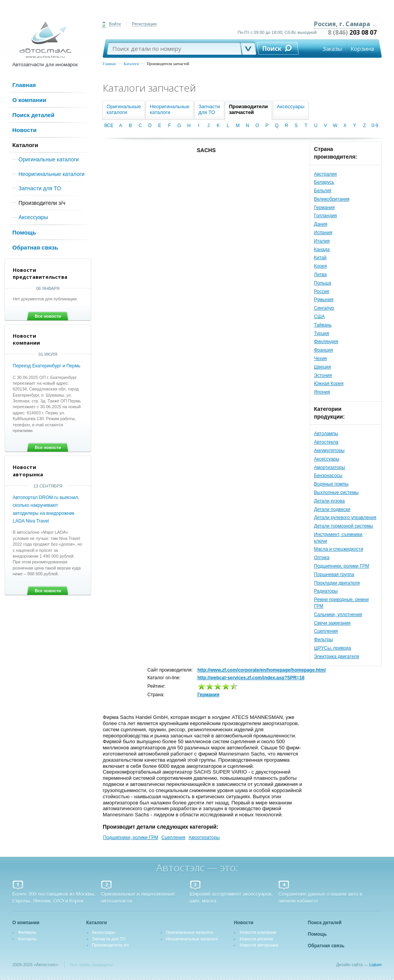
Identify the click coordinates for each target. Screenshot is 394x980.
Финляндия (326, 342)
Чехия (321, 358)
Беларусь (324, 182)
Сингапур (324, 308)
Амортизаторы (330, 467)
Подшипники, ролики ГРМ (341, 566)
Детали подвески (332, 509)
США (319, 317)
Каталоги (131, 64)
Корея (321, 266)
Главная (109, 64)
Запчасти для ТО (40, 188)
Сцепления (326, 631)
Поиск (272, 49)
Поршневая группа (334, 575)
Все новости (48, 316)
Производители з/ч (42, 203)
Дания (321, 224)
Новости (24, 130)
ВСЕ (109, 126)
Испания (323, 233)
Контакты (27, 939)
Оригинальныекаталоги (124, 109)
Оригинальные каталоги (49, 159)
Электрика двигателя (336, 657)
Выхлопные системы (336, 493)
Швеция (322, 367)
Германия (324, 208)
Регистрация (144, 24)
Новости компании (258, 932)
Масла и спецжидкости (339, 549)
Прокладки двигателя (337, 583)
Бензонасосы (328, 476)
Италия (322, 241)
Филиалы (27, 932)
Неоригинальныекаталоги (169, 109)
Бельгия (323, 191)
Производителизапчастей (248, 109)
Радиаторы (326, 591)
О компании (29, 100)
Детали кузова (329, 501)
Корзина (362, 49)
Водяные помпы (331, 484)
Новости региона (256, 939)
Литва (320, 275)
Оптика (322, 558)
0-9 (375, 126)
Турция (321, 333)
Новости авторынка (259, 945)
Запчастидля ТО (209, 109)
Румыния (324, 300)
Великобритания (332, 199)
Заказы (332, 49)
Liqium (376, 965)
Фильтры (323, 640)
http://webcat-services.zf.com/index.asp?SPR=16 (251, 678)
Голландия (326, 216)
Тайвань (323, 325)
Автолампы (326, 434)
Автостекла (326, 442)
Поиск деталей (33, 115)
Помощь (24, 232)
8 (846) (352, 32)
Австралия (325, 174)
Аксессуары (33, 217)
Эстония (323, 375)
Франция (323, 350)
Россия (321, 291)
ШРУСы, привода (333, 648)
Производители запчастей (168, 64)
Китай (320, 258)
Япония (322, 392)
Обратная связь (35, 247)
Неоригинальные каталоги (52, 174)
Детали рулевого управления (345, 518)
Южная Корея (329, 384)
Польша (323, 283)
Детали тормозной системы (343, 526)
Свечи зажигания (332, 623)
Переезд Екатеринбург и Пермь (47, 366)
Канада (322, 250)
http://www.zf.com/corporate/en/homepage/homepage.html (262, 670)
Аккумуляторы (329, 451)
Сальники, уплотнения (338, 615)
